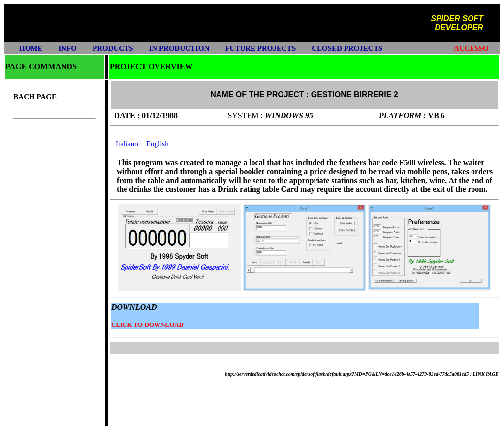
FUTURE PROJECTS (260, 48)
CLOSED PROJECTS (347, 48)
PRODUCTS (113, 48)
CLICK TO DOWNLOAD (147, 324)
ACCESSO (471, 48)
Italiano (127, 144)
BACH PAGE (35, 97)
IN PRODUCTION (179, 48)
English (157, 144)
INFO (68, 48)
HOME (31, 48)
